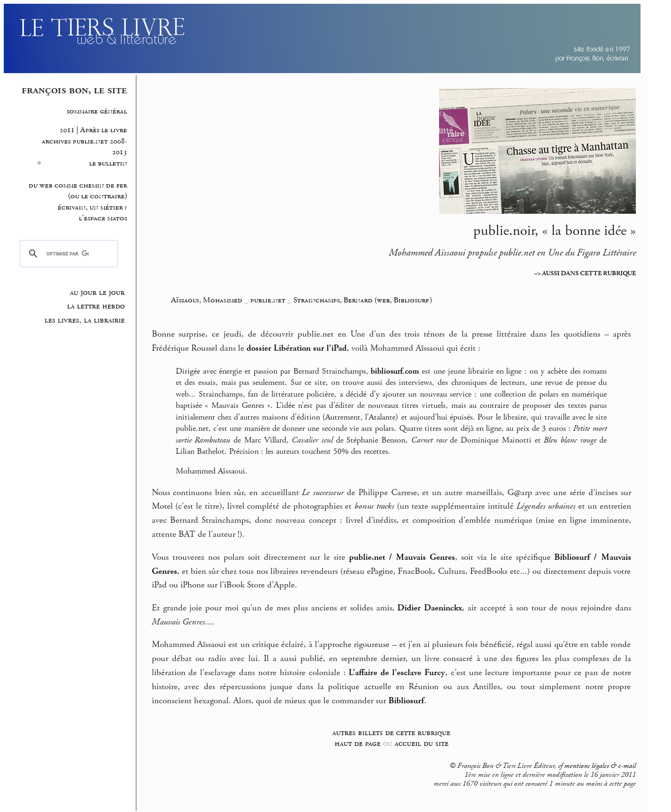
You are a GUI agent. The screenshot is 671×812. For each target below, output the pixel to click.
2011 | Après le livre (93, 130)
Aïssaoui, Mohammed (208, 300)
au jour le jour (97, 293)
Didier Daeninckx (430, 608)
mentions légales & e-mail (600, 766)
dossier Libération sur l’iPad (297, 348)
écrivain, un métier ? (92, 207)
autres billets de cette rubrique (391, 733)
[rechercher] (67, 254)
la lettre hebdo (96, 306)
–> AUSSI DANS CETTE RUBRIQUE (585, 273)
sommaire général (97, 111)
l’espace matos (103, 218)
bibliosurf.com (395, 371)
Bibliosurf (406, 701)
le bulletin (108, 163)
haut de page (358, 743)
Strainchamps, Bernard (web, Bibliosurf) (363, 300)
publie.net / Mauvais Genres (402, 557)
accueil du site (421, 743)
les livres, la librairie (85, 320)
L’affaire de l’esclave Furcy (397, 673)
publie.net (268, 300)
